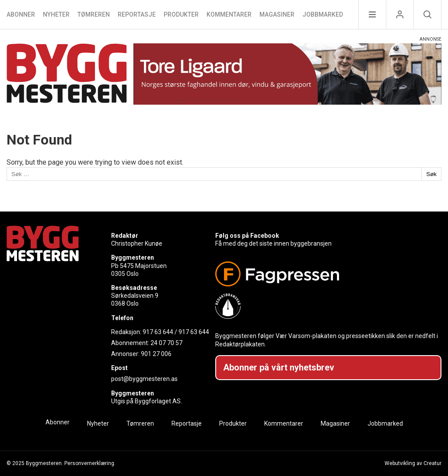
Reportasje (137, 14)
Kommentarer (229, 14)
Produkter (181, 14)
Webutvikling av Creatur (413, 463)
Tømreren (94, 14)
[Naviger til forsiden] (67, 75)
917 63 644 (158, 332)
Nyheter (56, 14)
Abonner (21, 14)
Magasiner (277, 14)
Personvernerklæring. (90, 463)
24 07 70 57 (166, 343)
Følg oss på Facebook (247, 236)
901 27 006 (156, 354)
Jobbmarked (323, 14)
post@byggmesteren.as (144, 379)
